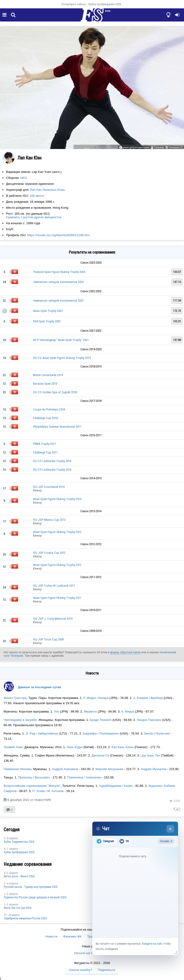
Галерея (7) (176, 147)
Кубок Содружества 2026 (19, 842)
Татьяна (159, 147)
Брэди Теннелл (101, 720)
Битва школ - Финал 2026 (19, 876)
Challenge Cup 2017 (45, 452)
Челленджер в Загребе (20, 720)
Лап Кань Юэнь (123, 747)
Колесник (163, 733)
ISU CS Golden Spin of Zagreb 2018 (55, 392)
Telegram (105, 841)
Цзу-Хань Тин (151, 755)
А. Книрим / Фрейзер (148, 698)
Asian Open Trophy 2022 (48, 311)
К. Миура (127, 711)
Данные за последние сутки (39, 687)
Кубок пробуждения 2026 (105, 4)
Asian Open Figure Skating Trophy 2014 (57, 499)
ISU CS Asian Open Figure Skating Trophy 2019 (62, 358)
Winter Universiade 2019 (48, 375)
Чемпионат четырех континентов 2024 (58, 282)
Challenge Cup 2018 (45, 418)
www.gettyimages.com (136, 147)
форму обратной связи (125, 652)
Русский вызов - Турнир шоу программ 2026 (31, 887)
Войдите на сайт (152, 944)
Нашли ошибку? (81, 970)
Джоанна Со (100, 755)
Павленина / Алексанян (84, 777)
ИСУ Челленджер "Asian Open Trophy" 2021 (61, 340)
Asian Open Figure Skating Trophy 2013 (57, 532)
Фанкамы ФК (72, 936)
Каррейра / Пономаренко (101, 733)
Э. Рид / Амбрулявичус (42, 733)
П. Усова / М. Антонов (48, 791)
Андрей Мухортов (153, 769)
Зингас (149, 733)
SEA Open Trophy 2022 (47, 321)
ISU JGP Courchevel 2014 (49, 487)
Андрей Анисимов (65, 769)
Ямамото (90, 711)
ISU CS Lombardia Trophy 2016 (52, 461)
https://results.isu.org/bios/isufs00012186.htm (59, 235)
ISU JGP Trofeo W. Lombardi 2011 (54, 586)
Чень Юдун (75, 747)
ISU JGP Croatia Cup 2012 (49, 553)
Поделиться (106, 970)
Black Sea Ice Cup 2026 (18, 908)
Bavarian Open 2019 (45, 384)
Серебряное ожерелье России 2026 (25, 918)
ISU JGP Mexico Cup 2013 (49, 520)
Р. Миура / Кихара (96, 698)
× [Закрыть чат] (170, 829)
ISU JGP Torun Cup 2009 (48, 639)
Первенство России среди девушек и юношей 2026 (35, 897)
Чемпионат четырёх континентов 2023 (58, 301)
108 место (37, 196)
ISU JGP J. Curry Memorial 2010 (53, 619)
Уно (56, 711)
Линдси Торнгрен (149, 720)
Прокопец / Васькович (34, 777)
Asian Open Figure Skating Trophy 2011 (57, 598)
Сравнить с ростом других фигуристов (34, 217)
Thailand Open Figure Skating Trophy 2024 (59, 272)
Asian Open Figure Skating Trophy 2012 (57, 565)
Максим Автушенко (109, 769)
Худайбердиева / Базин (116, 786)
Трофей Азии (13, 747)
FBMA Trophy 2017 (45, 444)
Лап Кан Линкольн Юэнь (47, 190)
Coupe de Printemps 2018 (49, 409)
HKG (24, 178)
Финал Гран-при (15, 698)
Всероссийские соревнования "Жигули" (32, 786)
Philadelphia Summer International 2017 (57, 427)
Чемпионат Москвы (18, 769)
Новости (51, 936)
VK (124, 841)
